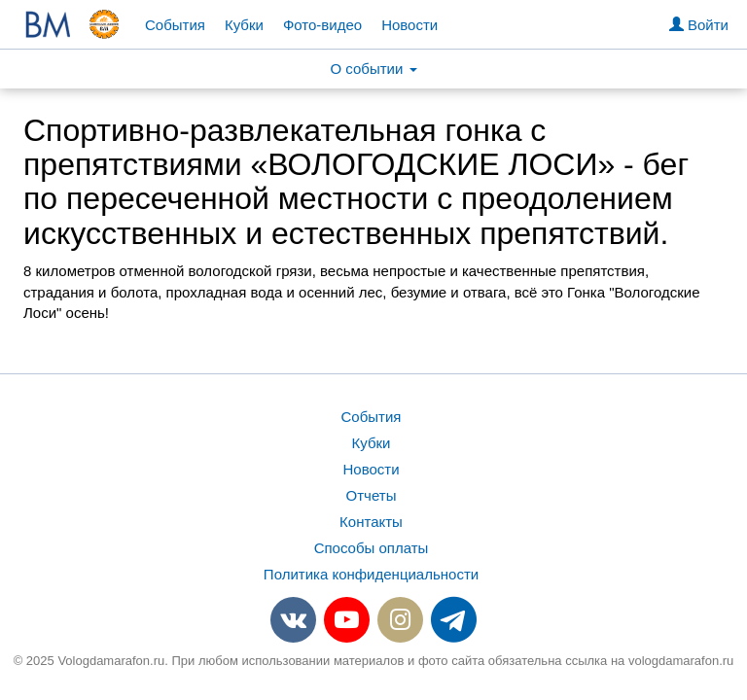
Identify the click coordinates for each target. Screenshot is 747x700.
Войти (699, 25)
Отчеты (372, 495)
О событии (373, 69)
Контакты (371, 522)
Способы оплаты (372, 548)
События (175, 25)
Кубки (244, 25)
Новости (409, 25)
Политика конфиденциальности (371, 574)
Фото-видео (322, 25)
